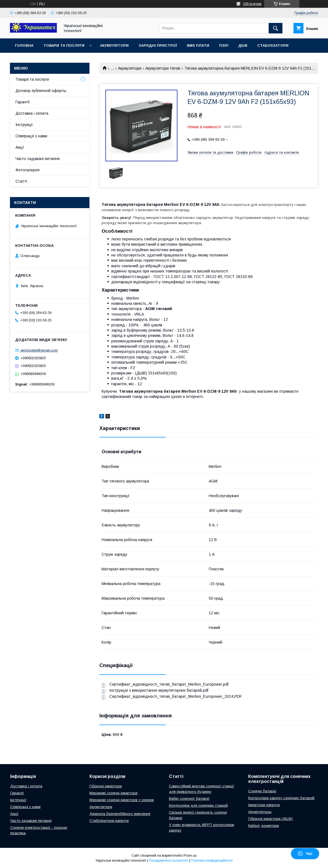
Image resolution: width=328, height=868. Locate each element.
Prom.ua (190, 856)
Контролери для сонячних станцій (198, 805)
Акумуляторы (260, 812)
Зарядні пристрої (158, 45)
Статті (21, 181)
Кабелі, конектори (264, 826)
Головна (24, 45)
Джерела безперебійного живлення (120, 814)
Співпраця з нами (31, 136)
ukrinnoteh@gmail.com (39, 350)
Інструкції (24, 125)
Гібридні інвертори (106, 786)
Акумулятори (114, 45)
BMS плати (198, 45)
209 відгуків (252, 4)
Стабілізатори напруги (109, 821)
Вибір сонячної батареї (189, 798)
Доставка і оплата (32, 113)
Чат (305, 854)
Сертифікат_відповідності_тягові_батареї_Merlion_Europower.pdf (169, 684)
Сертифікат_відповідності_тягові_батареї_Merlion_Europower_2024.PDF (176, 696)
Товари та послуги (64, 45)
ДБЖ (243, 45)
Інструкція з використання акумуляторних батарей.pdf (159, 690)
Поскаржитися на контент (169, 861)
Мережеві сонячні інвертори (113, 793)
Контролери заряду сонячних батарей (281, 798)
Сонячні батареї (262, 791)
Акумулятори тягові (163, 68)
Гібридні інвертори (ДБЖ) (270, 819)
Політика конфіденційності (212, 861)
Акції (20, 147)
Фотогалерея (27, 170)
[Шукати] (276, 28)
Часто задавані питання (38, 159)
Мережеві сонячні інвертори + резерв (122, 800)
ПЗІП (224, 45)
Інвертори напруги (264, 805)
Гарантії (23, 102)
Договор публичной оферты (41, 91)
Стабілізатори (273, 45)
